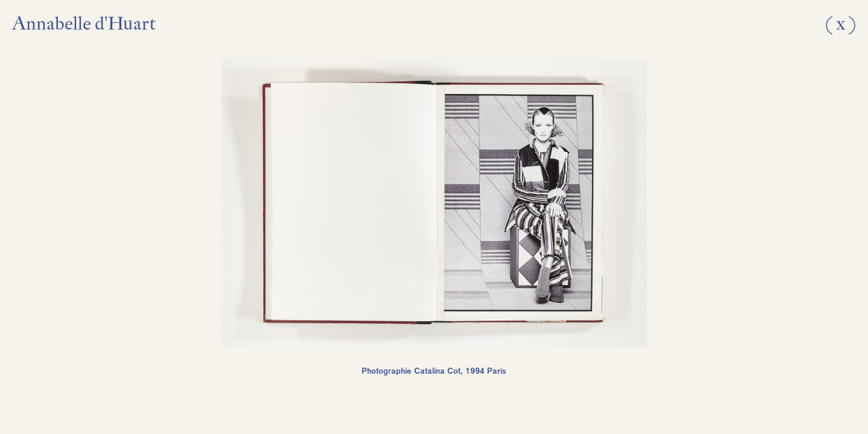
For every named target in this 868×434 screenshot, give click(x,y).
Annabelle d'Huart (84, 23)
